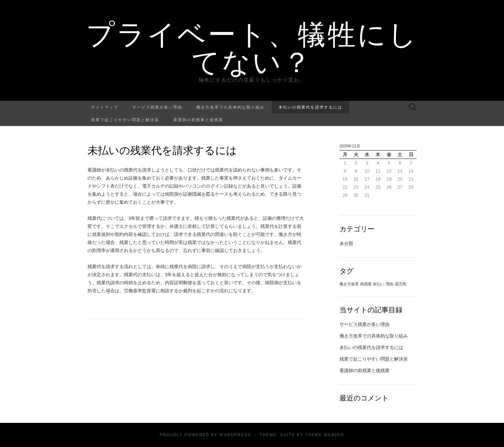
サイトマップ (105, 107)
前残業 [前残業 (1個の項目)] (366, 284)
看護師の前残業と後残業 (198, 120)
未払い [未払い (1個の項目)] (379, 284)
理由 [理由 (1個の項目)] (390, 284)
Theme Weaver (324, 435)
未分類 (346, 243)
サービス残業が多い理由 (157, 107)
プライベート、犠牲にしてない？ (252, 47)
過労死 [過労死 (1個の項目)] (401, 284)
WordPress (235, 435)
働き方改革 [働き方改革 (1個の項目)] (349, 284)
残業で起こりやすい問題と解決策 (125, 120)
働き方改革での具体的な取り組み (230, 107)
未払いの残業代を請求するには (310, 107)
